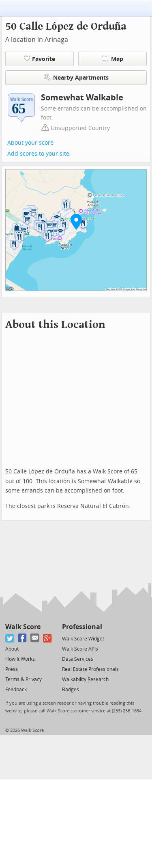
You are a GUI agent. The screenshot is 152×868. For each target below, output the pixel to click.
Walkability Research (85, 679)
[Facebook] (22, 638)
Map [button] (112, 59)
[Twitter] (10, 638)
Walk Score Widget (83, 639)
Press (12, 669)
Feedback (16, 690)
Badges (71, 690)
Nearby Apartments (76, 77)
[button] (76, 221)
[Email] (35, 638)
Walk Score (23, 627)
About (12, 649)
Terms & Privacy (24, 679)
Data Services (78, 659)
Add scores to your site (38, 154)
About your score (30, 143)
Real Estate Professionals (90, 669)
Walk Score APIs (80, 649)
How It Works (20, 659)
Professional (82, 627)
